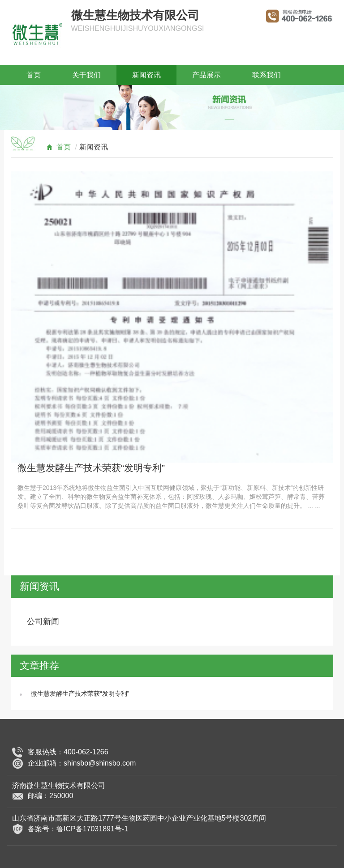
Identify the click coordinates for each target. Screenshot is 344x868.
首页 (34, 75)
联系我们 (267, 75)
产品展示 (206, 75)
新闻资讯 (146, 75)
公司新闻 (43, 621)
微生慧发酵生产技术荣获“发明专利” (91, 468)
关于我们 (86, 75)
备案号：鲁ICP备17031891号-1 (78, 829)
